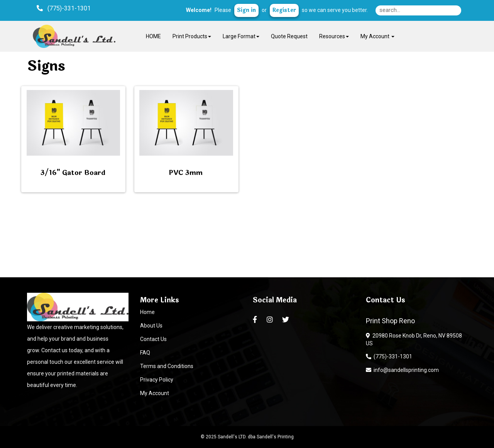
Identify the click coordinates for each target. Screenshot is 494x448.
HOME (153, 36)
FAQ (145, 353)
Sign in (246, 10)
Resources (334, 36)
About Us (151, 326)
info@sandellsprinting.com (402, 370)
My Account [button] (377, 36)
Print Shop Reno (390, 321)
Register (284, 10)
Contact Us (153, 339)
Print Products (192, 36)
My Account (155, 393)
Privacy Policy (157, 380)
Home (147, 312)
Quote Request (289, 36)
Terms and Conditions (167, 366)
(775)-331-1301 (389, 356)
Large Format (241, 36)
